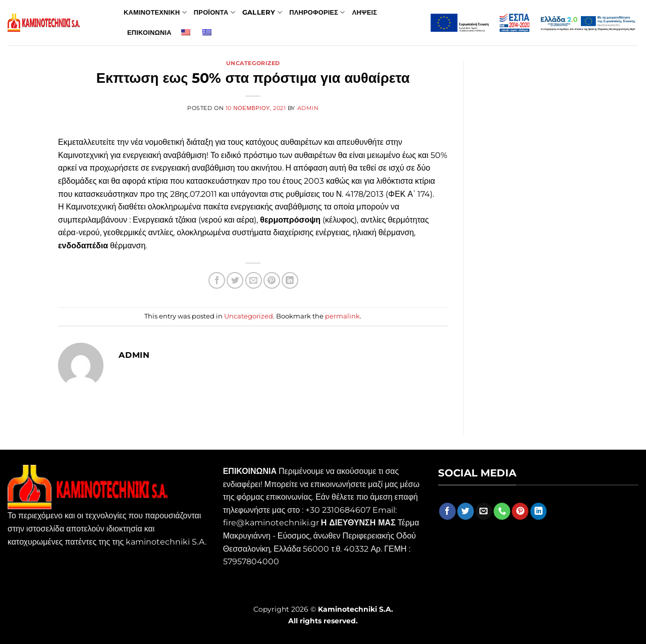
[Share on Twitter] (235, 280)
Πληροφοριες (317, 12)
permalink (342, 316)
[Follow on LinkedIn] (539, 511)
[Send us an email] (484, 511)
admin (308, 108)
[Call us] (502, 511)
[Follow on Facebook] (447, 511)
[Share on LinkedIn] (290, 280)
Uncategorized (253, 63)
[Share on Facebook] (217, 280)
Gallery (262, 12)
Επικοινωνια (149, 33)
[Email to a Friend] (254, 280)
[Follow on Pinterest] (520, 511)
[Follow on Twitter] (466, 511)
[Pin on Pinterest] (272, 280)
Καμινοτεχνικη (155, 12)
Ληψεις (365, 12)
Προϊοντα (214, 12)
